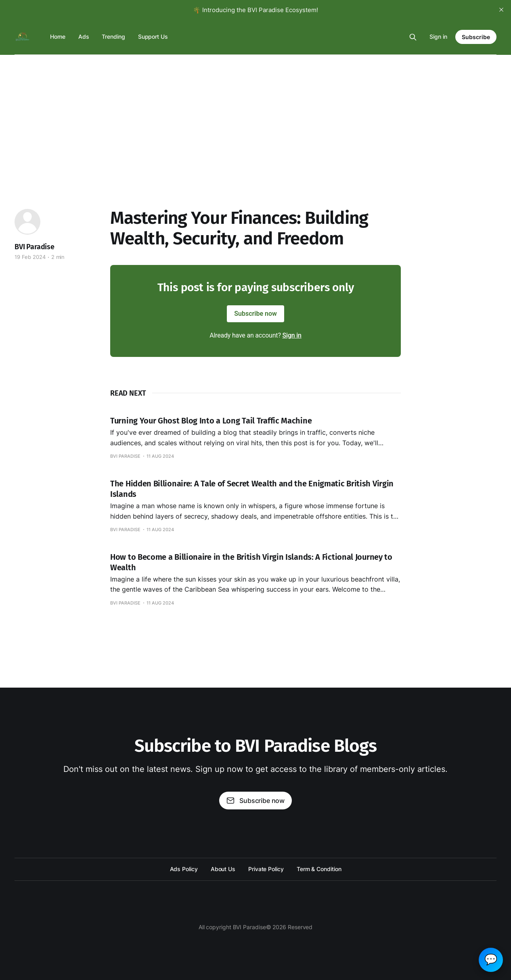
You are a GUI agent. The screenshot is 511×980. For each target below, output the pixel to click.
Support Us (153, 36)
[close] (501, 10)
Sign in (438, 36)
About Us (223, 869)
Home (58, 36)
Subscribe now (256, 314)
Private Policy (266, 869)
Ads (84, 36)
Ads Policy (184, 869)
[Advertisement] (256, 115)
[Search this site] (413, 37)
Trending (113, 36)
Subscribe (476, 37)
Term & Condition (319, 869)
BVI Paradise (35, 247)
